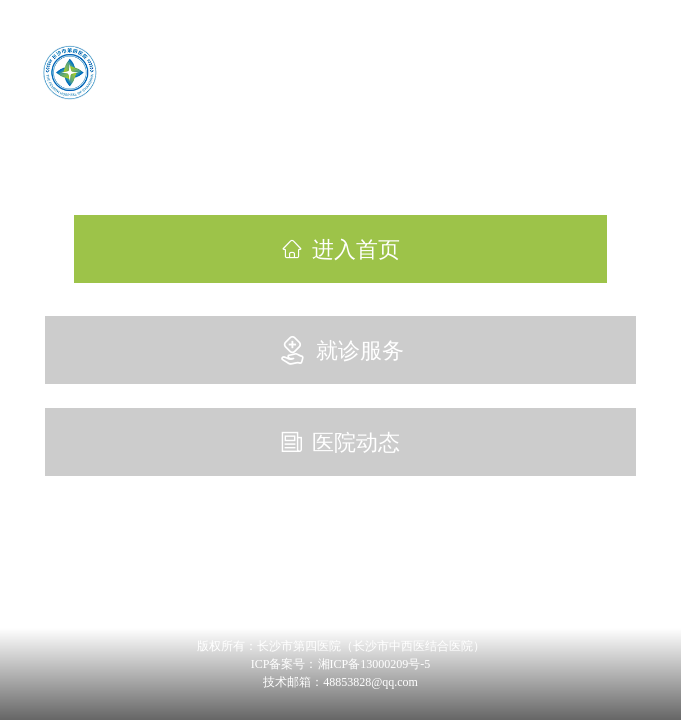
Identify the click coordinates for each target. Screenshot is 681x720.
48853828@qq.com (370, 682)
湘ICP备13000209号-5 (374, 664)
